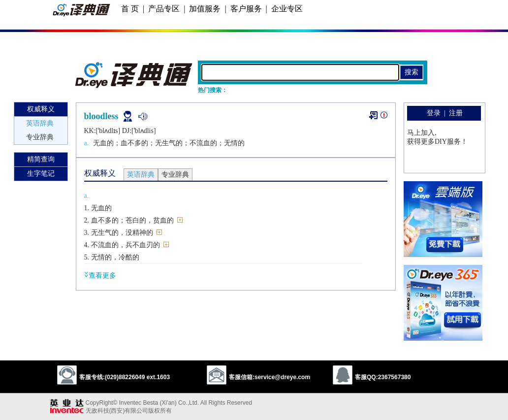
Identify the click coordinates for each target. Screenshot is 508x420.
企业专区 (287, 9)
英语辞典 (40, 123)
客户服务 (246, 9)
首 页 (130, 9)
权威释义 (41, 109)
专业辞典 (40, 137)
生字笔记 (41, 174)
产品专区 (164, 9)
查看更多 (100, 275)
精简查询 (41, 159)
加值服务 (205, 9)
